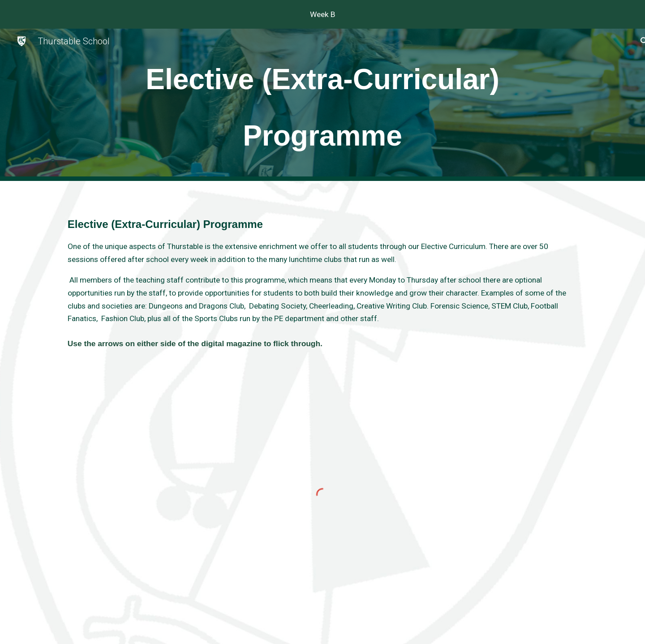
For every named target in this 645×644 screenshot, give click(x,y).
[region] (322, 14)
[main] (322, 105)
